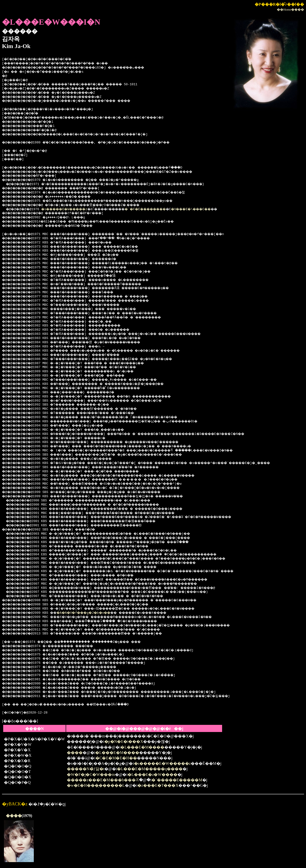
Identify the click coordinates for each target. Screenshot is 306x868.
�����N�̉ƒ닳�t (86, 769)
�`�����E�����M (177, 780)
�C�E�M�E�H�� (116, 758)
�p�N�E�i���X (124, 741)
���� (75, 753)
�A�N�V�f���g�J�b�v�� (93, 613)
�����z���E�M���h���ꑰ (103, 780)
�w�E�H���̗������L (96, 785)
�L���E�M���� (142, 747)
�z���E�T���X (158, 785)
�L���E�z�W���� (153, 774)
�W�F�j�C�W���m (91, 774)
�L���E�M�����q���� (150, 769)
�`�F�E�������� (166, 209)
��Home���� (290, 9)
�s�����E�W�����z (71, 209)
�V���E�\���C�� (220, 209)
